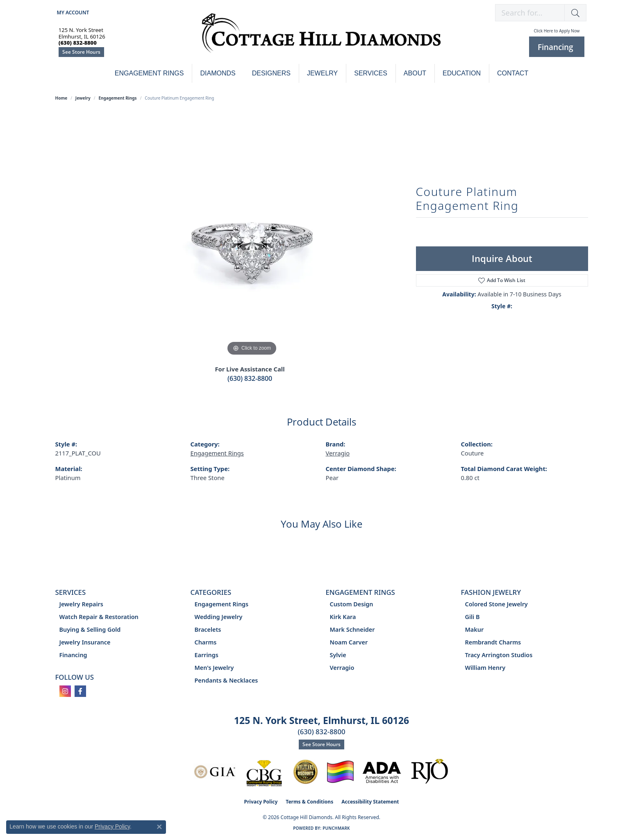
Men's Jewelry (214, 668)
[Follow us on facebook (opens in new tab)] (80, 691)
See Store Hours (81, 52)
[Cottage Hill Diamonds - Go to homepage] (321, 38)
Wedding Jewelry (219, 617)
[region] (252, 235)
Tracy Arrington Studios (499, 655)
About (415, 73)
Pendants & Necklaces (226, 680)
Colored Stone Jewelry (496, 604)
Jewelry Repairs (81, 604)
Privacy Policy (261, 802)
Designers (271, 73)
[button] (72, 13)
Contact (513, 73)
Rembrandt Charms (493, 642)
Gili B (473, 617)
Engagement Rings (149, 73)
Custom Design (352, 604)
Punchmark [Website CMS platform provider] (336, 828)
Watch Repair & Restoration (99, 617)
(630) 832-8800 (250, 378)
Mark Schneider (352, 629)
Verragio (338, 453)
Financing (73, 655)
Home (61, 98)
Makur (475, 629)
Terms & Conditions (309, 802)
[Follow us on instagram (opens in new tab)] (65, 691)
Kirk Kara (343, 617)
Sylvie (338, 655)
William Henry (485, 668)
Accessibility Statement (370, 802)
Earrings (207, 655)
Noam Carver (349, 642)
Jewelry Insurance (85, 642)
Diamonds (218, 73)
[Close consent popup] (159, 827)
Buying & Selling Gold (90, 629)
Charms (206, 642)
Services (371, 73)
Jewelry (322, 73)
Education (462, 73)
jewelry (83, 98)
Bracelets (208, 629)
